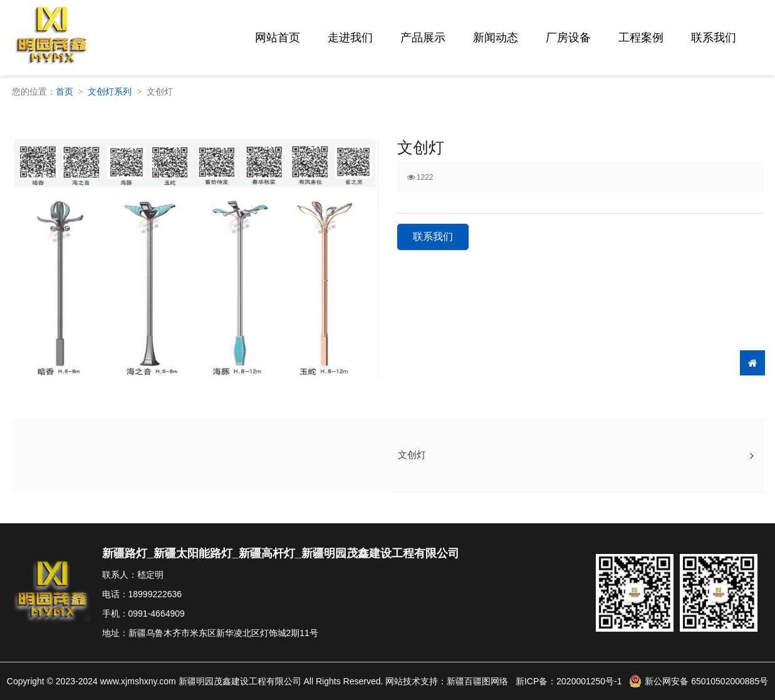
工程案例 (641, 38)
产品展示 (423, 38)
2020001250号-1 (589, 681)
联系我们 (714, 38)
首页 (65, 91)
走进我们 (350, 38)
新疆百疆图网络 (477, 681)
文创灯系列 (110, 91)
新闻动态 (496, 38)
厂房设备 (568, 38)
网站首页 (278, 38)
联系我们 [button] (433, 237)
